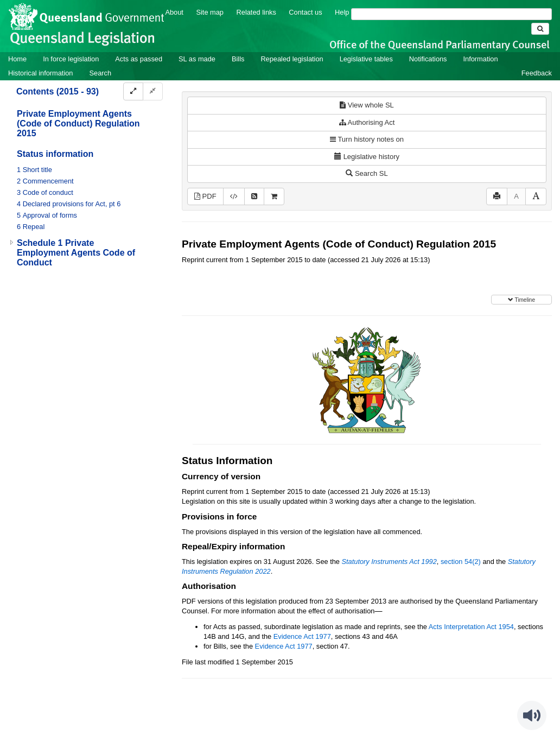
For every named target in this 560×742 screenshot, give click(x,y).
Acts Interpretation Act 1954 (471, 627)
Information (481, 59)
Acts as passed (139, 59)
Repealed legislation (292, 59)
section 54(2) (461, 562)
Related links (256, 12)
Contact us (305, 12)
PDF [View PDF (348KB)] (205, 196)
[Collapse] (153, 91)
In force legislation (71, 59)
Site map (210, 12)
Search (100, 73)
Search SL (367, 173)
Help (342, 12)
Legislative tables (366, 59)
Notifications (428, 59)
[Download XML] (234, 197)
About (174, 12)
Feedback (537, 73)
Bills (238, 59)
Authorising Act (367, 122)
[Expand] (133, 91)
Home (17, 59)
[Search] (451, 14)
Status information (55, 154)
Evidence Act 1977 (302, 636)
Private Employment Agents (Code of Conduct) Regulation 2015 (78, 123)
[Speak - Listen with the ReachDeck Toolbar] (532, 715)
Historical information (40, 73)
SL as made (197, 59)
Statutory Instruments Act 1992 (389, 562)
